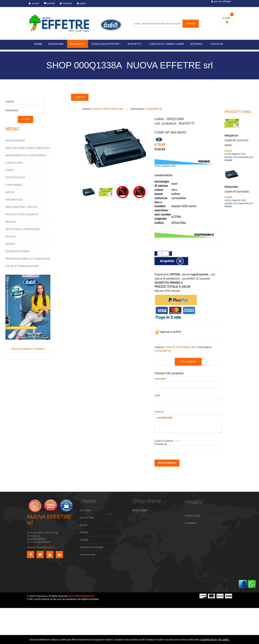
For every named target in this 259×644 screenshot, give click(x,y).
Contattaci (191, 523)
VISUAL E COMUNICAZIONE (22, 266)
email (157, 395)
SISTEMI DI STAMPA (17, 251)
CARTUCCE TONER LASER (167, 44)
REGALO (11, 222)
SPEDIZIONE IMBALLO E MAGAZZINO (28, 259)
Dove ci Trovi (87, 518)
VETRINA (196, 44)
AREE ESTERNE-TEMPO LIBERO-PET (28, 148)
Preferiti (84, 532)
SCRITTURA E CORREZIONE (22, 229)
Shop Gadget (140, 510)
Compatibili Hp (154, 109)
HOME (38, 44)
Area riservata (88, 555)
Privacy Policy (193, 516)
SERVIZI (10, 244)
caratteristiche (163, 175)
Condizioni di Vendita (91, 547)
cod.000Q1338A (188, 424)
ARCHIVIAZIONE (15, 141)
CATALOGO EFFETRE (106, 44)
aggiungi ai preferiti (168, 332)
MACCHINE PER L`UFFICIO (22, 207)
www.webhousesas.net (81, 596)
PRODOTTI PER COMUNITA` (22, 214)
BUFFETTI (135, 44)
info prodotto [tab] (188, 362)
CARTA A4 (217, 44)
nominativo (160, 379)
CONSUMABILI (14, 185)
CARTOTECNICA (15, 177)
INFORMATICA (14, 200)
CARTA (10, 170)
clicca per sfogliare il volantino (28, 312)
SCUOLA (11, 237)
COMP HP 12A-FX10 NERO (236, 140)
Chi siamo (85, 510)
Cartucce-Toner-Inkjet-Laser (108, 109)
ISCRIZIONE (56, 44)
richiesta (159, 412)
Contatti (84, 540)
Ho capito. (224, 640)
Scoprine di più (209, 640)
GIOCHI (10, 192)
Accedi (83, 525)
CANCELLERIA (14, 163)
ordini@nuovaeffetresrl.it (41, 547)
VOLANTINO (78, 44)
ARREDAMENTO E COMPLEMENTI (26, 155)
